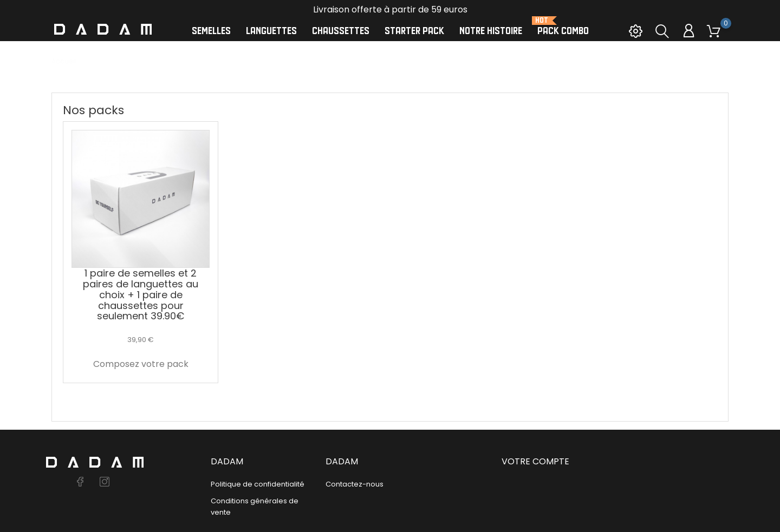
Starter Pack (414, 31)
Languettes (271, 31)
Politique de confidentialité (258, 484)
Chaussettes (341, 31)
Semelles (211, 31)
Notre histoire (491, 31)
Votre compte (535, 461)
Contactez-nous (355, 484)
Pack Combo (563, 26)
